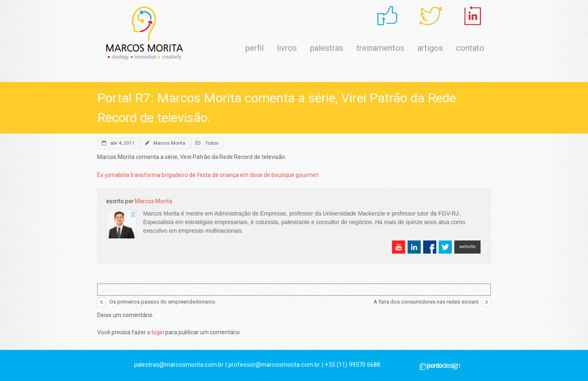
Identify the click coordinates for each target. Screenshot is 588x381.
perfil (254, 48)
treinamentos (380, 48)
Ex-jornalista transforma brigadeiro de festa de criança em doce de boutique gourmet (208, 175)
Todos (212, 143)
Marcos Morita (169, 143)
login (158, 332)
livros (287, 48)
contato (470, 48)
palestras (327, 48)
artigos (430, 48)
